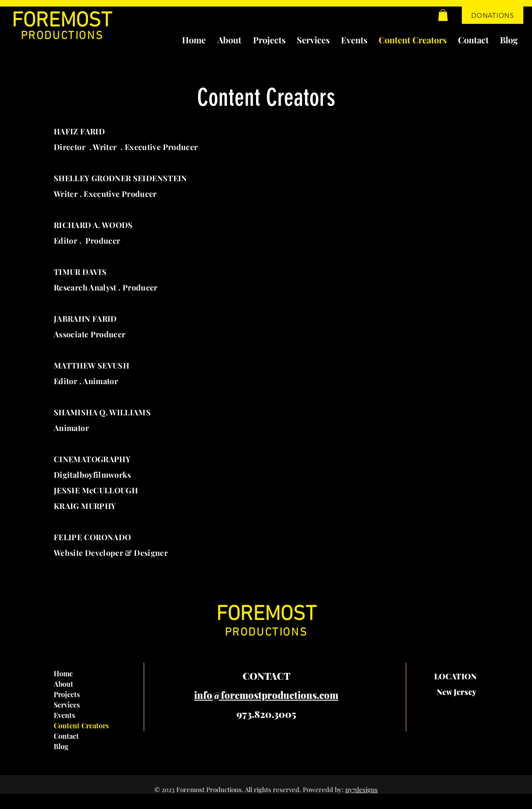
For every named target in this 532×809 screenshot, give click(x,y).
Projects (67, 694)
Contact (66, 736)
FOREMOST (62, 21)
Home (63, 674)
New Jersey (457, 692)
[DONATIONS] (493, 15)
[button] (443, 15)
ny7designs (362, 789)
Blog (61, 746)
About (63, 684)
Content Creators (81, 726)
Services (67, 705)
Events (64, 715)
